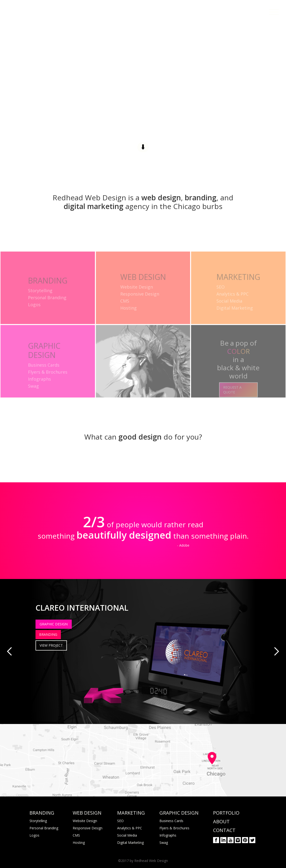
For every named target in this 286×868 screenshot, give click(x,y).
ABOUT (221, 821)
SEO (120, 821)
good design (140, 437)
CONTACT (224, 830)
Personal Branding (44, 828)
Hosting (79, 843)
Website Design (85, 821)
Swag (164, 843)
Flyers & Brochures (174, 828)
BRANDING (48, 634)
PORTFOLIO (226, 813)
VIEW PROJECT (51, 645)
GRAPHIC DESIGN (54, 624)
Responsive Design (88, 828)
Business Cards (171, 821)
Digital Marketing (130, 843)
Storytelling (38, 821)
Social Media (127, 835)
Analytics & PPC (130, 828)
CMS (76, 835)
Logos (34, 835)
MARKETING (131, 813)
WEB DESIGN (87, 813)
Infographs (168, 835)
